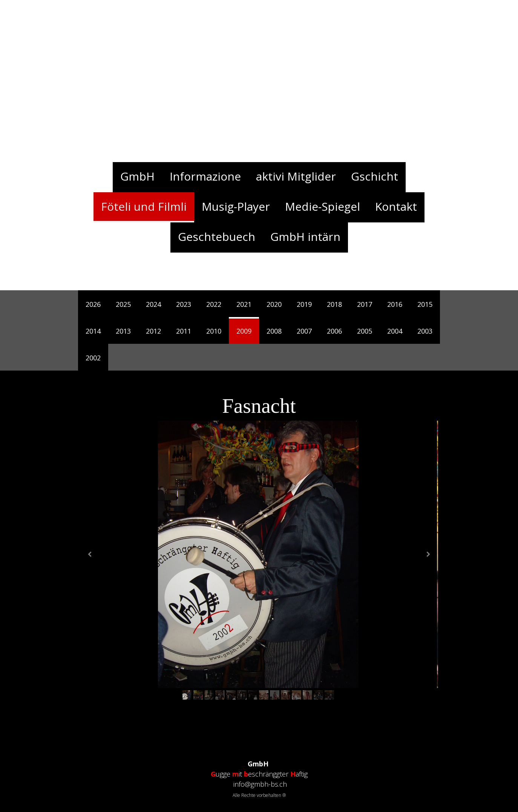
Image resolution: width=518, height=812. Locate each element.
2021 (244, 304)
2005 (365, 331)
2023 (184, 304)
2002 (93, 358)
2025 (123, 304)
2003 (425, 331)
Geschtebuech (217, 237)
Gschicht (375, 176)
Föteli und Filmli (144, 206)
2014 (93, 331)
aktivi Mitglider (296, 176)
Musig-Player (236, 206)
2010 (214, 331)
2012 (153, 331)
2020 (274, 304)
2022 (214, 304)
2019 (304, 304)
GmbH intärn (305, 237)
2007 (304, 331)
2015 (425, 304)
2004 (395, 331)
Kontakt (396, 206)
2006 (334, 331)
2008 (274, 331)
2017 (365, 304)
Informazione (205, 176)
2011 (184, 331)
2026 (93, 304)
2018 (334, 304)
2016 (395, 304)
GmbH (137, 176)
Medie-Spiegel (323, 206)
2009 (244, 331)
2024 (153, 304)
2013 (123, 331)
